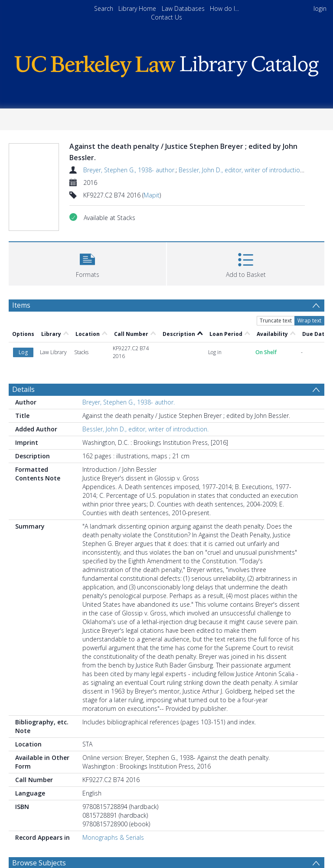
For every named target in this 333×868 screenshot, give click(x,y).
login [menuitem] (320, 8)
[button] (87, 263)
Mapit (152, 195)
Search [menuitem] (104, 8)
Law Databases (183, 8)
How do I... (224, 8)
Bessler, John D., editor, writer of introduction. (242, 170)
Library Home (137, 8)
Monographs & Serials (113, 837)
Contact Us (166, 17)
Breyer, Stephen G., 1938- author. (129, 170)
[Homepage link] (166, 64)
